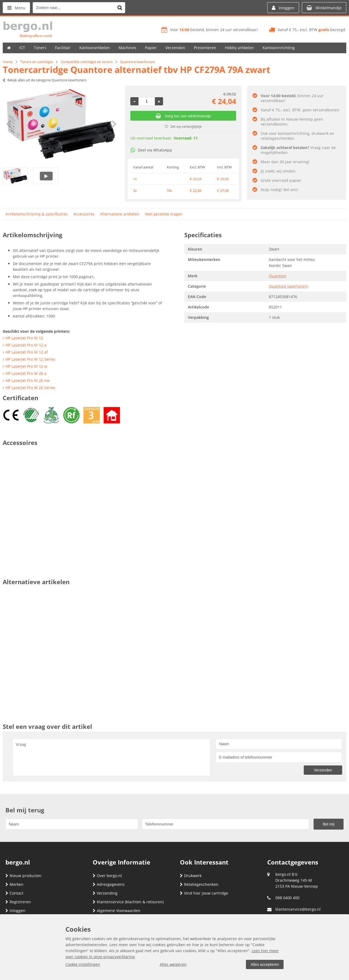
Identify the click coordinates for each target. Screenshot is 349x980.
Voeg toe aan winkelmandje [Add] (183, 116)
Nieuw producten (23, 876)
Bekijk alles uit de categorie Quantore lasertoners (45, 80)
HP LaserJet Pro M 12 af (27, 352)
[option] (61, 124)
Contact (14, 893)
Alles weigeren (173, 964)
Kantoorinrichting (279, 48)
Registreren (18, 902)
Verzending (105, 893)
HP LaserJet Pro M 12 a (26, 345)
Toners (40, 48)
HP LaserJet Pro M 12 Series (30, 359)
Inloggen (15, 911)
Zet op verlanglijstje (183, 126)
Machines (127, 48)
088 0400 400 (287, 898)
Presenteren (205, 48)
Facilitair (63, 48)
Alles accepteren (265, 964)
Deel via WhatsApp (151, 150)
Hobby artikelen (239, 48)
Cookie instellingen (83, 964)
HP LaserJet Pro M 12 (24, 338)
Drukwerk (191, 876)
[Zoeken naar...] (120, 8)
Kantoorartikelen (95, 48)
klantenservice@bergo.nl (298, 909)
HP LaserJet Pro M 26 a (26, 373)
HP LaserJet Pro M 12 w (26, 366)
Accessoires (84, 214)
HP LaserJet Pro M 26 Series (30, 387)
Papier (151, 48)
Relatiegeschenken (199, 884)
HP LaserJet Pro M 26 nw (28, 380)
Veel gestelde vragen (164, 214)
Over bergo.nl (107, 876)
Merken (14, 884)
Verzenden (175, 48)
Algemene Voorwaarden (117, 911)
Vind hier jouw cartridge (204, 893)
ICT (22, 48)
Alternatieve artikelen (120, 214)
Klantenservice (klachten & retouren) (128, 902)
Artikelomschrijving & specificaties (37, 214)
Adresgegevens (109, 884)
